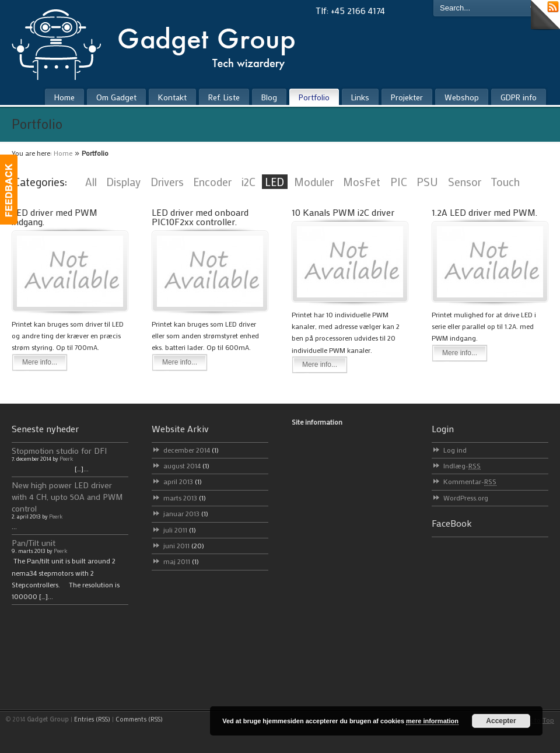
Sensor (465, 182)
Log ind (455, 450)
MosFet (362, 182)
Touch (505, 182)
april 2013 (183, 481)
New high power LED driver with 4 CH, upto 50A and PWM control (67, 497)
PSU (427, 182)
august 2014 (186, 465)
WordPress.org (466, 498)
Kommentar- (470, 481)
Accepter (501, 721)
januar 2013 (186, 513)
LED (274, 182)
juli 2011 (180, 530)
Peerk (66, 459)
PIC (399, 182)
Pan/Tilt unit (34, 543)
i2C (249, 182)
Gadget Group (163, 42)
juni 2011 (184, 545)
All (91, 182)
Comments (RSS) (139, 719)
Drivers (167, 182)
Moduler (314, 182)
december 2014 (191, 450)
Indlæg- (462, 465)
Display (123, 182)
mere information (432, 721)
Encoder (212, 182)
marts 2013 (185, 498)
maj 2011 (181, 561)
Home (63, 153)
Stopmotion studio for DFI (59, 451)
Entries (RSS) (92, 719)
